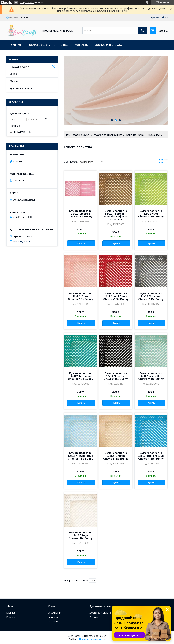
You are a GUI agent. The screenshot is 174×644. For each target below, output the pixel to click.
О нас (64, 45)
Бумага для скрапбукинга (108, 135)
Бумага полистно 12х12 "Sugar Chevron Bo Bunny (81, 535)
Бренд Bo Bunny (134, 135)
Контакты (82, 45)
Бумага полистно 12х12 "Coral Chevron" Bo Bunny (80, 296)
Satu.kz (103, 636)
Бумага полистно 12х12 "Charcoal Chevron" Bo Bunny (151, 296)
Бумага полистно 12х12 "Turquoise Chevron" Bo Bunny (80, 376)
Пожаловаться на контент (92, 639)
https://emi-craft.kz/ (23, 236)
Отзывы (15, 81)
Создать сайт (27, 2)
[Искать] (143, 31)
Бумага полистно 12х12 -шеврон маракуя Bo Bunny (80, 214)
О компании (55, 613)
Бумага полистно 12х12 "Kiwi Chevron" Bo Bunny (151, 214)
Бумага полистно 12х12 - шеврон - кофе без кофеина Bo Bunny (116, 215)
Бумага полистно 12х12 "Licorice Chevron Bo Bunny (116, 376)
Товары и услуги (39, 45)
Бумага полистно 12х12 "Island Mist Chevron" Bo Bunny (151, 376)
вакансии (53, 622)
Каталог (11, 617)
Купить (81, 243)
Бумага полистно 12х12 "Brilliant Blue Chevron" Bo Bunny (151, 456)
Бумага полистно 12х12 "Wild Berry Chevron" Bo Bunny (116, 296)
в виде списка (166, 162)
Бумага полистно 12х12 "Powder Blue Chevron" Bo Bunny (80, 456)
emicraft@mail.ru (22, 241)
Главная (15, 45)
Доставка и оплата (108, 45)
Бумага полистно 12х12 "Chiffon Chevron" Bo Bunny (116, 456)
